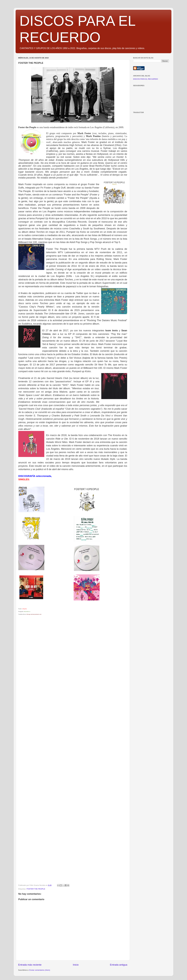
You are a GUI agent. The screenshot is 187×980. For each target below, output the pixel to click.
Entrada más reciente (30, 965)
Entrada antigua (119, 965)
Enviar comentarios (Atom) (40, 970)
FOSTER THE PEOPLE (36, 889)
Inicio (76, 965)
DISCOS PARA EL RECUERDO (146, 79)
